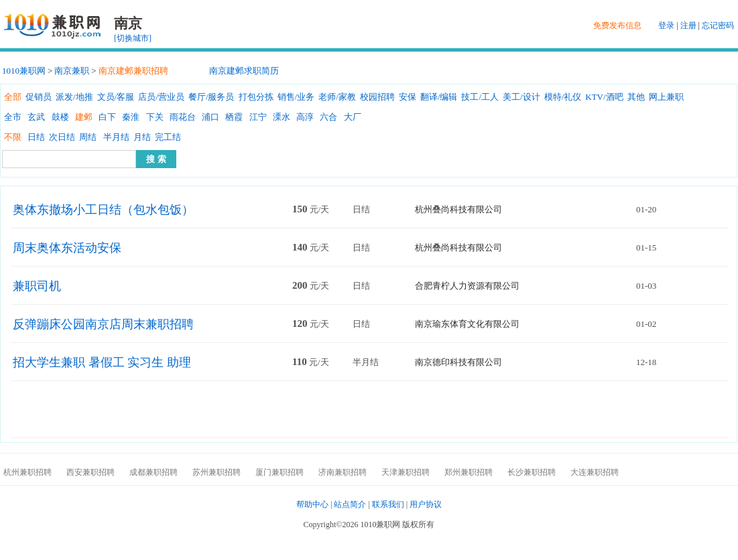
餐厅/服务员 (211, 97)
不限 (13, 137)
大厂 (353, 117)
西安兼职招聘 (90, 472)
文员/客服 (116, 97)
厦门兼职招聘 (280, 472)
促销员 (39, 97)
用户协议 (426, 504)
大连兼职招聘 (595, 472)
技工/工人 (480, 97)
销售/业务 (296, 97)
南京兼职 (72, 71)
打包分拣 (256, 97)
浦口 (210, 117)
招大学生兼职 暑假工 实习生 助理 (102, 362)
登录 (666, 25)
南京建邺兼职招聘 (133, 71)
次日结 (62, 137)
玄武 (36, 117)
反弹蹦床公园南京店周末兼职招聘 (103, 324)
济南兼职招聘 (343, 472)
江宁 (258, 117)
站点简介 (350, 504)
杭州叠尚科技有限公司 (458, 209)
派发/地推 (74, 97)
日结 (36, 137)
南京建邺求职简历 (244, 71)
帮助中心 (312, 504)
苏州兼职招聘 (217, 472)
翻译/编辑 (439, 97)
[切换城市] (133, 38)
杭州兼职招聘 (27, 472)
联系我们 (388, 504)
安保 (408, 97)
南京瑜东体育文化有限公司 (467, 324)
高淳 (305, 117)
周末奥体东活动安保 (67, 248)
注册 (688, 25)
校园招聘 (377, 97)
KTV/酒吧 (604, 97)
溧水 (282, 117)
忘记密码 (718, 25)
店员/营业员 (161, 97)
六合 (328, 117)
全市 (13, 117)
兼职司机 (37, 286)
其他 (636, 97)
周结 (88, 137)
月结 (142, 137)
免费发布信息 (617, 25)
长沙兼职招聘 (532, 472)
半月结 (116, 137)
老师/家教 (337, 97)
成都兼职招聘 (153, 472)
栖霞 (234, 117)
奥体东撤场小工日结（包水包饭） (103, 210)
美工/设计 (521, 97)
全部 (13, 97)
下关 (155, 117)
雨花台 (183, 117)
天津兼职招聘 (406, 472)
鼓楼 (60, 117)
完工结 (168, 137)
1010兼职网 (24, 71)
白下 (107, 117)
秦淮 (131, 117)
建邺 (84, 117)
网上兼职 (666, 97)
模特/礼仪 (563, 97)
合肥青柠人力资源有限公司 (467, 286)
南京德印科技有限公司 (458, 362)
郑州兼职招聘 (469, 472)
